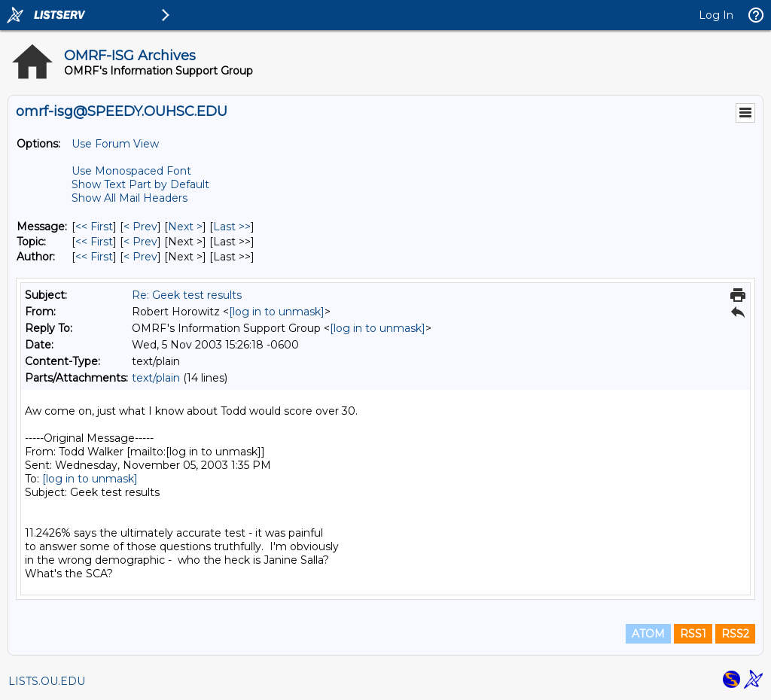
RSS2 (735, 634)
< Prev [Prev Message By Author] (140, 257)
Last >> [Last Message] (232, 227)
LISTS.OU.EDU (47, 681)
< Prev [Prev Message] (140, 227)
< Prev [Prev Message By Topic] (140, 242)
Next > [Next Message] (185, 227)
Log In (716, 15)
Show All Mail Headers (130, 198)
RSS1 (693, 634)
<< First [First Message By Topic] (94, 242)
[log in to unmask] (277, 312)
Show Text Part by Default (140, 184)
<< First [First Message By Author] (94, 257)
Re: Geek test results (187, 295)
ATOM (648, 634)
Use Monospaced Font (131, 171)
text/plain (156, 378)
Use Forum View (115, 144)
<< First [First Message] (94, 227)
